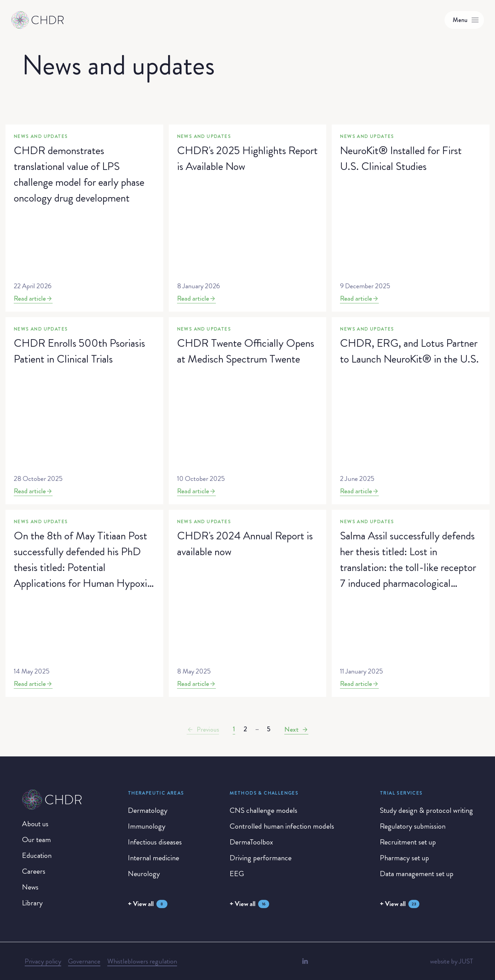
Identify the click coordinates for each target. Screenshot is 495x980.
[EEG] (237, 874)
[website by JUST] (452, 961)
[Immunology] (147, 826)
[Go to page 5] (269, 729)
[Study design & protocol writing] (426, 810)
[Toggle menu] (464, 20)
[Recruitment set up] (408, 842)
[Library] (32, 903)
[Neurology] (144, 874)
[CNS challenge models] (263, 810)
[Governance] (84, 961)
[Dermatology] (148, 810)
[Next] (296, 730)
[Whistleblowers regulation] (142, 961)
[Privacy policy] (43, 961)
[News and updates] (84, 218)
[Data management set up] (417, 874)
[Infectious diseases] (155, 842)
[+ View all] (148, 904)
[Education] (37, 855)
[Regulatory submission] (413, 826)
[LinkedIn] (305, 961)
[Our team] (36, 840)
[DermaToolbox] (251, 842)
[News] (30, 887)
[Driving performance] (261, 858)
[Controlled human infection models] (282, 826)
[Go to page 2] (245, 729)
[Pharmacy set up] (404, 858)
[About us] (35, 824)
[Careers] (34, 871)
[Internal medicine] (153, 858)
